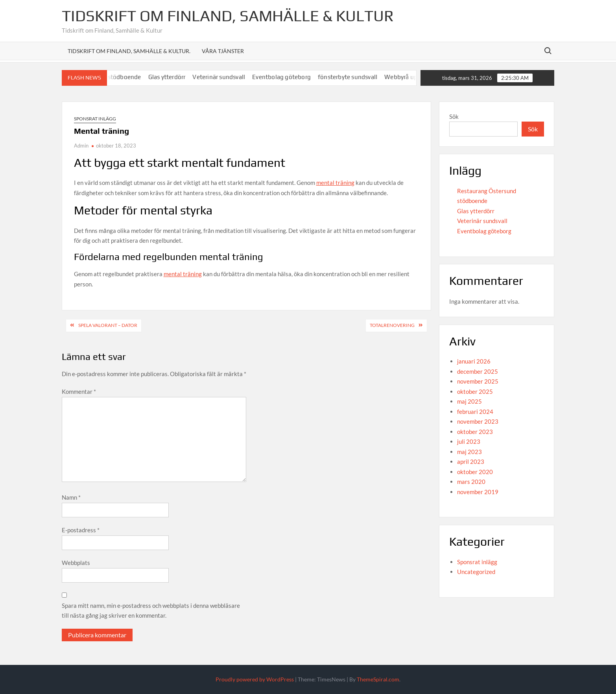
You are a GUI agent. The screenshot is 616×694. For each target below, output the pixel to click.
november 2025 (478, 381)
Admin (81, 146)
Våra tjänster (223, 51)
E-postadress (81, 530)
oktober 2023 (475, 432)
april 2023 (471, 461)
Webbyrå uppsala (412, 77)
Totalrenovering (392, 325)
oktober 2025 (475, 391)
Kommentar (79, 391)
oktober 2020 (475, 472)
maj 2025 (469, 401)
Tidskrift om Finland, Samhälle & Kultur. (129, 51)
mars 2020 (471, 482)
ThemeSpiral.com (378, 679)
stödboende (128, 77)
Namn (71, 497)
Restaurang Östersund (487, 191)
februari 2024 (475, 412)
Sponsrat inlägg (95, 119)
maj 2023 (469, 452)
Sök (454, 116)
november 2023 (478, 421)
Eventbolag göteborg (285, 77)
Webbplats (76, 563)
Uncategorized (476, 572)
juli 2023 (469, 441)
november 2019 (478, 492)
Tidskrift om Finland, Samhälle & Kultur (228, 16)
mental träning (335, 183)
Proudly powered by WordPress (255, 679)
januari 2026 (474, 361)
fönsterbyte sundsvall (351, 77)
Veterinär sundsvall (223, 77)
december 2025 (478, 371)
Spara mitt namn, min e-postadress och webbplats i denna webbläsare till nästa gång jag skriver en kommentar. (151, 611)
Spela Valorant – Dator (108, 325)
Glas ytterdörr (171, 77)
